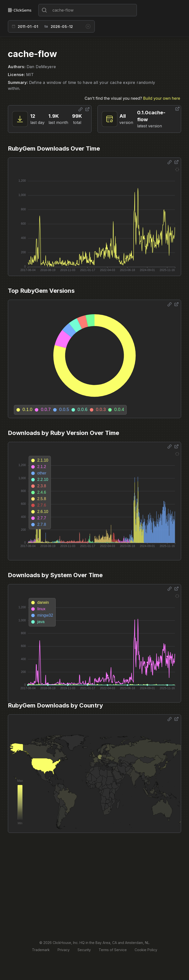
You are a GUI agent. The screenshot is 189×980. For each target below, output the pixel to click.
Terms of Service (113, 950)
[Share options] (80, 109)
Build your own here (162, 98)
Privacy (64, 950)
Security (84, 950)
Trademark (41, 950)
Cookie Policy (146, 950)
